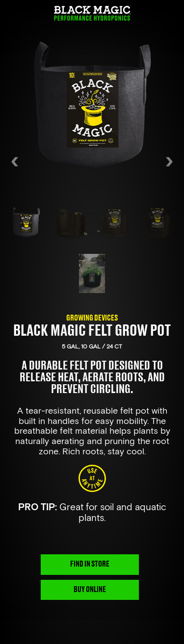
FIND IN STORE (90, 564)
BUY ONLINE (90, 590)
